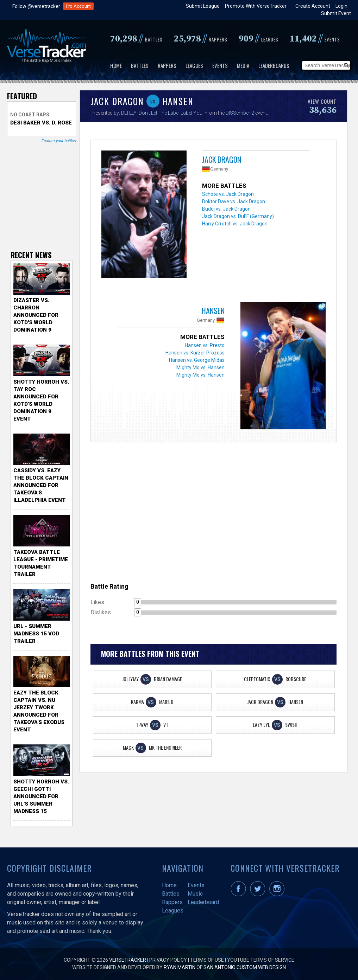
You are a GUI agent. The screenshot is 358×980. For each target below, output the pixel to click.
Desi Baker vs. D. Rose (41, 123)
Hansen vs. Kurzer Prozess (195, 353)
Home (116, 65)
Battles (140, 65)
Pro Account (78, 6)
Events (220, 65)
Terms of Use (207, 960)
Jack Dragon (222, 159)
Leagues (194, 65)
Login (341, 6)
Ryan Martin (180, 967)
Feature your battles (59, 141)
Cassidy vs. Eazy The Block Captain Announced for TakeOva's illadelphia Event (41, 485)
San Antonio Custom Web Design (245, 967)
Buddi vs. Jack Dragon (226, 209)
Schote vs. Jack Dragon (228, 194)
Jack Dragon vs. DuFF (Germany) (238, 216)
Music (195, 894)
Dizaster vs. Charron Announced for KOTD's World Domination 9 (36, 315)
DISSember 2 (240, 113)
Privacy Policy (168, 960)
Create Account (313, 6)
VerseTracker (128, 960)
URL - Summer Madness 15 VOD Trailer (36, 634)
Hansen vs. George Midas (197, 360)
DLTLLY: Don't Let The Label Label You (162, 113)
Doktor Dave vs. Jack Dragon (234, 201)
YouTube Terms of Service (261, 960)
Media (243, 65)
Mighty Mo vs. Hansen (200, 367)
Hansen (213, 310)
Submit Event (336, 13)
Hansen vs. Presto (205, 345)
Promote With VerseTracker (256, 6)
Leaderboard (203, 902)
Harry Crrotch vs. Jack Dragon (235, 224)
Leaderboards (274, 65)
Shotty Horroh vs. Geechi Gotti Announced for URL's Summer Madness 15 (41, 796)
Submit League (203, 6)
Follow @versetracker (36, 6)
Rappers (167, 65)
